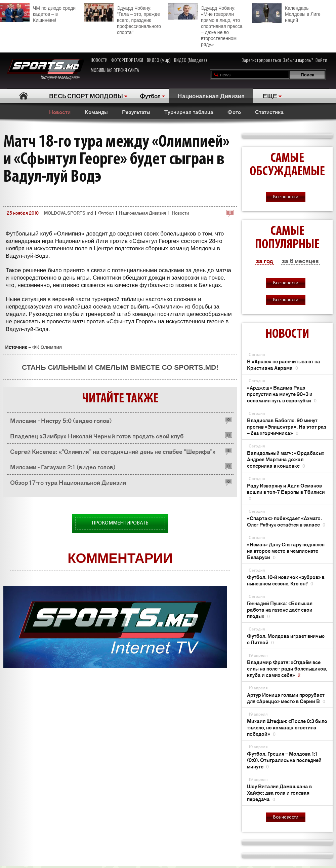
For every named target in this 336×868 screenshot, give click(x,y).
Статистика (269, 112)
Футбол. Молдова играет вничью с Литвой (286, 639)
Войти (321, 61)
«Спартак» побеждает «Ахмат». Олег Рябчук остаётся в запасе (286, 521)
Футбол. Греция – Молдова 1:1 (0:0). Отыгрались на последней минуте (284, 760)
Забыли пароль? (298, 61)
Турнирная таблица (189, 112)
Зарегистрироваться (261, 61)
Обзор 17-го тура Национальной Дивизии (68, 482)
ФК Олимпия (47, 347)
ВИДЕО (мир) (159, 61)
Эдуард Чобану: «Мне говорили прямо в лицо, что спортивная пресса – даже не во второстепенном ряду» (205, 25)
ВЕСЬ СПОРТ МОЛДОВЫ (86, 96)
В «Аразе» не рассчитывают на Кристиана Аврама (284, 364)
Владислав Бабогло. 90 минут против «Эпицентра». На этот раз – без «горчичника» (287, 426)
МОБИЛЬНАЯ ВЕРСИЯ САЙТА (115, 71)
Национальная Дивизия (211, 96)
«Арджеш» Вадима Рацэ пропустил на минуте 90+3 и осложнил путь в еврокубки (282, 394)
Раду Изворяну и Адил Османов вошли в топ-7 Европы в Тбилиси (286, 492)
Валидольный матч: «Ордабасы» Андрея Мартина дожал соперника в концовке (286, 459)
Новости (60, 112)
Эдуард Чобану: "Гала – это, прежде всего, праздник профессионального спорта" (122, 19)
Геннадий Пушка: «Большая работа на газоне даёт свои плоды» (280, 609)
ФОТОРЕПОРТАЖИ (127, 61)
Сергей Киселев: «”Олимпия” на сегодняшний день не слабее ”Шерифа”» (113, 451)
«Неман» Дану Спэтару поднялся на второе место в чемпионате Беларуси (286, 551)
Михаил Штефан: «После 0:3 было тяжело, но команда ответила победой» (287, 727)
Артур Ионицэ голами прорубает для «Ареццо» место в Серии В (286, 698)
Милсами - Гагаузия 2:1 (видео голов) (63, 467)
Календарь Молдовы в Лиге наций (286, 13)
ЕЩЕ (270, 96)
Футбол (150, 96)
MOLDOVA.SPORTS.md (68, 213)
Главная (24, 96)
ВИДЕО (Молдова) (191, 61)
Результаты (136, 112)
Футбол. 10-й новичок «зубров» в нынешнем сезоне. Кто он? (286, 580)
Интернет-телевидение (46, 70)
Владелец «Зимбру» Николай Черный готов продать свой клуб (97, 436)
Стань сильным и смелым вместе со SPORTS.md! (120, 367)
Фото (234, 112)
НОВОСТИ (99, 61)
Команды (96, 112)
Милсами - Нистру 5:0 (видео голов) (61, 420)
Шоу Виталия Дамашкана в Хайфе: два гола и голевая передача (279, 792)
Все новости (286, 197)
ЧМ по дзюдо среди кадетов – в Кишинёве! (38, 13)
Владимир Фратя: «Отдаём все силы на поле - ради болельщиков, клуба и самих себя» (287, 668)
